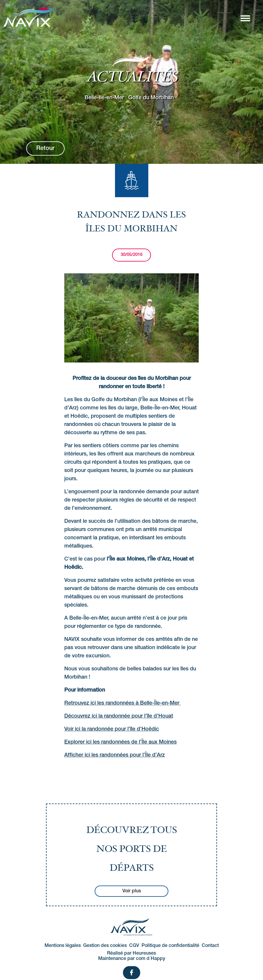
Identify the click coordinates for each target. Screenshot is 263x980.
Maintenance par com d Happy (132, 959)
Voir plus (132, 891)
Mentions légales (63, 946)
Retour (45, 148)
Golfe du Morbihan (151, 97)
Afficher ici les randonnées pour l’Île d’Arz (115, 755)
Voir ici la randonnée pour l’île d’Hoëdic (112, 729)
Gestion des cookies (105, 946)
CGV (134, 946)
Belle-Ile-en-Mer (104, 97)
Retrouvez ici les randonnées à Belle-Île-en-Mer (123, 703)
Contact (210, 946)
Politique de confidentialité (170, 946)
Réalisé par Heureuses (131, 953)
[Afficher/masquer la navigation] (245, 18)
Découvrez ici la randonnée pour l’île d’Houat (119, 716)
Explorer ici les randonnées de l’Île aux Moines (120, 742)
